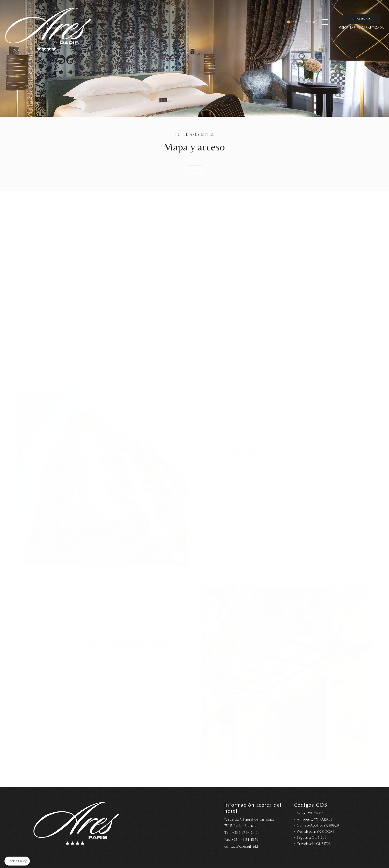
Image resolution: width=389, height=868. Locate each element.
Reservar (361, 19)
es (294, 22)
